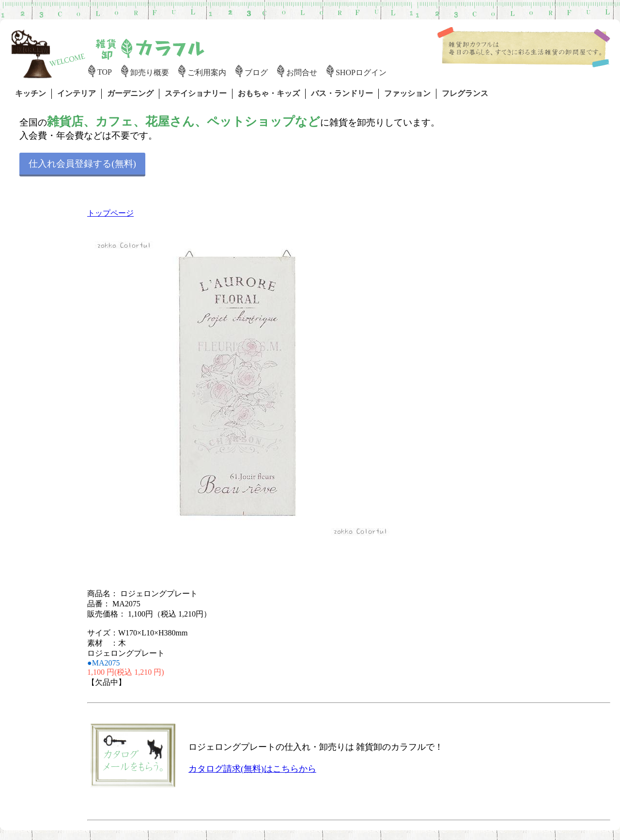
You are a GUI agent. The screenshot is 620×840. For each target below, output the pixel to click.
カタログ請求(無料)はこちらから (252, 769)
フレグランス (465, 93)
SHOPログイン (361, 72)
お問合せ (302, 72)
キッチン (31, 93)
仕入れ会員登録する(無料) (82, 164)
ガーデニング (130, 93)
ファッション (407, 93)
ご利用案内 (207, 72)
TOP (105, 72)
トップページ (110, 213)
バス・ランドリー (342, 93)
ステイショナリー (196, 93)
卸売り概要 (150, 72)
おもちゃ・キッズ (269, 93)
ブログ (256, 72)
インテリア (77, 93)
